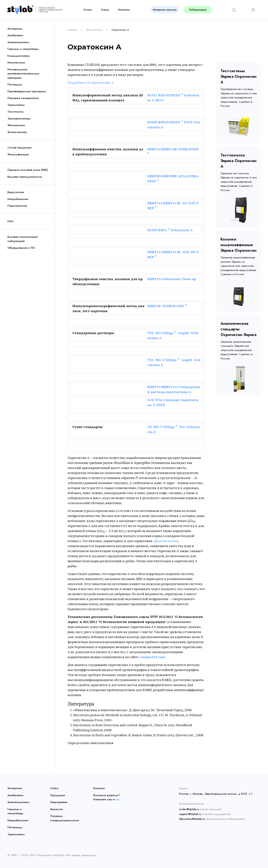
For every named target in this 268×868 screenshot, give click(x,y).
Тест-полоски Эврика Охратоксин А (239, 161)
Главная (72, 30)
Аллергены (15, 29)
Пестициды (15, 84)
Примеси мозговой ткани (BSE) (28, 170)
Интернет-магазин (165, 10)
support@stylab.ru (190, 814)
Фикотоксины (16, 125)
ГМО (10, 221)
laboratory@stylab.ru (192, 819)
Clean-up (189, 279)
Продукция (58, 795)
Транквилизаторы (19, 118)
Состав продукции (19, 148)
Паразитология (17, 206)
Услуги (88, 10)
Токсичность (16, 112)
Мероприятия (59, 802)
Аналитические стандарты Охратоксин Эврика (239, 329)
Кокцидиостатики (19, 56)
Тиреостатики (16, 105)
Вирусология (16, 192)
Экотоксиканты (17, 132)
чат (117, 799)
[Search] (233, 10)
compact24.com (152, 657)
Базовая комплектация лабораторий (22, 239)
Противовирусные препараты (27, 91)
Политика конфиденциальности (65, 818)
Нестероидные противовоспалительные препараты (23, 74)
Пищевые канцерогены (23, 98)
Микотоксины (16, 63)
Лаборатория (198, 10)
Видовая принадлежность (25, 177)
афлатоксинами (166, 541)
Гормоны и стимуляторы (23, 49)
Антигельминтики (18, 42)
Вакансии (57, 809)
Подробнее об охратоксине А (91, 82)
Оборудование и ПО (21, 248)
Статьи (105, 10)
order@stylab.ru (189, 809)
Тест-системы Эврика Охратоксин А (239, 76)
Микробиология (18, 199)
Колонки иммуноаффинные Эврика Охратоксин (239, 245)
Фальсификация (18, 154)
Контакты (124, 10)
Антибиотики (15, 35)
